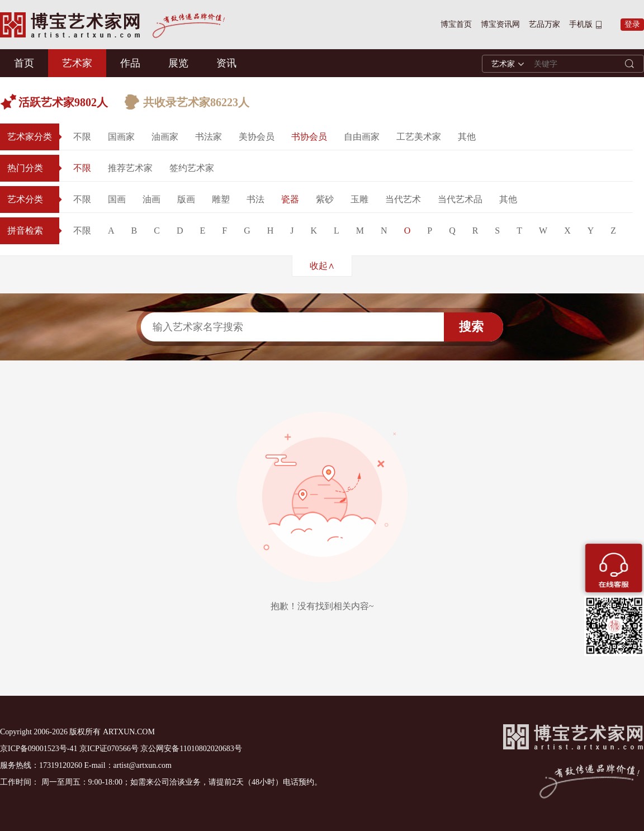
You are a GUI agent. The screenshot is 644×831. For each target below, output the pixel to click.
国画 (117, 199)
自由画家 (362, 137)
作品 (130, 63)
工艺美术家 (419, 137)
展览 (178, 63)
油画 (151, 199)
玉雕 (359, 199)
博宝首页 (456, 24)
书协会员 (309, 137)
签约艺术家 (192, 168)
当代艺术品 (460, 199)
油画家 (165, 137)
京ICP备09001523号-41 (39, 749)
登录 (632, 24)
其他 (467, 137)
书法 (255, 199)
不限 (82, 137)
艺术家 (77, 63)
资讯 (226, 63)
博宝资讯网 (500, 24)
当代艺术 (403, 199)
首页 (24, 63)
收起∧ (322, 266)
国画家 (121, 137)
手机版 (581, 24)
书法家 (209, 137)
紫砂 (325, 199)
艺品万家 (544, 24)
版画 (186, 199)
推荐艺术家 (130, 168)
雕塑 (221, 199)
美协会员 (257, 137)
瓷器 (290, 199)
